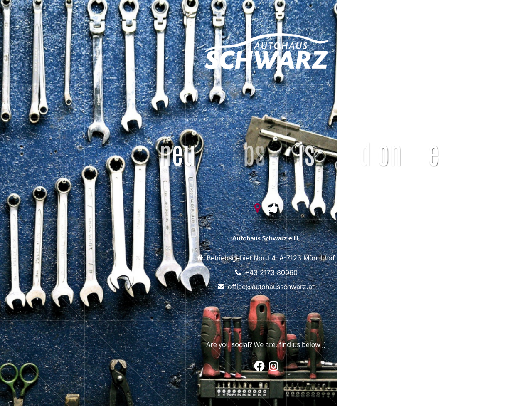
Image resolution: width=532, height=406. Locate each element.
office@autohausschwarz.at (271, 287)
